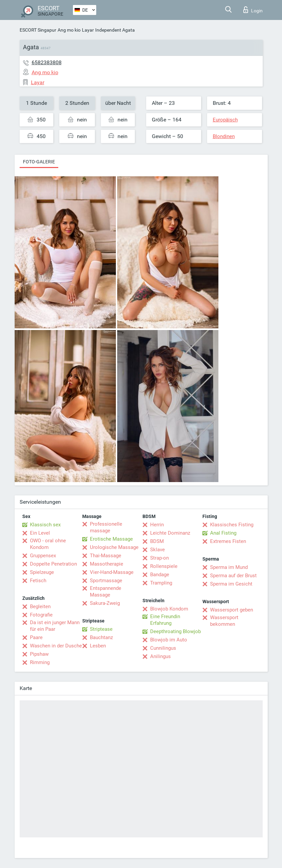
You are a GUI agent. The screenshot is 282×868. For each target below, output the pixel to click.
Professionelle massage (106, 527)
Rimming (40, 662)
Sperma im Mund (229, 567)
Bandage (160, 575)
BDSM (157, 541)
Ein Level (40, 533)
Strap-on (159, 558)
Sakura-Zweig (105, 603)
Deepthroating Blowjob (175, 631)
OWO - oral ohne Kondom (48, 544)
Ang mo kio (69, 30)
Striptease (101, 629)
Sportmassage (106, 581)
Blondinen (224, 136)
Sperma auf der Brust (233, 576)
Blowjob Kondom (169, 609)
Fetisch (38, 581)
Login (253, 10)
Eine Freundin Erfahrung (165, 620)
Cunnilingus (163, 648)
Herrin (157, 525)
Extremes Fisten (228, 541)
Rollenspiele (164, 566)
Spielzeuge (42, 572)
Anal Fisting (223, 533)
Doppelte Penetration (53, 564)
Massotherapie (107, 564)
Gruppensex (43, 556)
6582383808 (47, 62)
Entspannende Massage (106, 592)
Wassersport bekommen (224, 621)
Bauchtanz (101, 637)
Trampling (161, 583)
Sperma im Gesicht (231, 584)
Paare (36, 637)
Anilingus (160, 656)
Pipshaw (39, 654)
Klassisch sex (45, 525)
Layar (88, 30)
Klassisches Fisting (232, 525)
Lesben (98, 646)
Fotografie (41, 615)
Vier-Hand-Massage (112, 572)
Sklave (157, 550)
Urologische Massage (114, 547)
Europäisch (225, 120)
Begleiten (40, 607)
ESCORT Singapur (38, 30)
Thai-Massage (106, 556)
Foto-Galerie (39, 162)
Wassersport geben (232, 610)
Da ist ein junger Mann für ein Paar (55, 626)
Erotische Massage (111, 539)
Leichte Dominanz (170, 533)
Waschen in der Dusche (56, 646)
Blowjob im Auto (169, 640)
